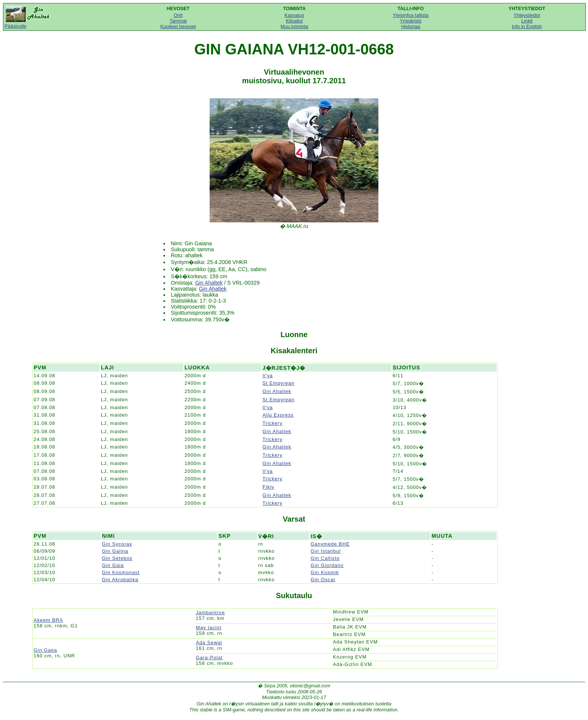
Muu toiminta (294, 26)
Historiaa (411, 26)
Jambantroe (210, 613)
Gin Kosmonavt (121, 572)
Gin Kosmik (325, 572)
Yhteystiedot (527, 15)
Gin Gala (113, 565)
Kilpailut (295, 21)
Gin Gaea (46, 650)
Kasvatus (295, 15)
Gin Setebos (117, 558)
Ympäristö (411, 21)
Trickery (272, 423)
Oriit (178, 15)
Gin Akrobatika (120, 580)
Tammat (178, 21)
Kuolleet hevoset (178, 26)
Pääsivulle (28, 24)
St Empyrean (278, 383)
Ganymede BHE (330, 544)
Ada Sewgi (209, 643)
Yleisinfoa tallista (410, 15)
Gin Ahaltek (209, 283)
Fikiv (268, 487)
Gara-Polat (209, 658)
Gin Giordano (327, 565)
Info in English (527, 26)
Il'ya (268, 376)
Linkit (527, 21)
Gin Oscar (323, 580)
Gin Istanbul (325, 551)
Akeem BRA (49, 620)
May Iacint (208, 628)
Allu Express (278, 415)
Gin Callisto (325, 558)
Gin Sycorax (117, 544)
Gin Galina (115, 551)
